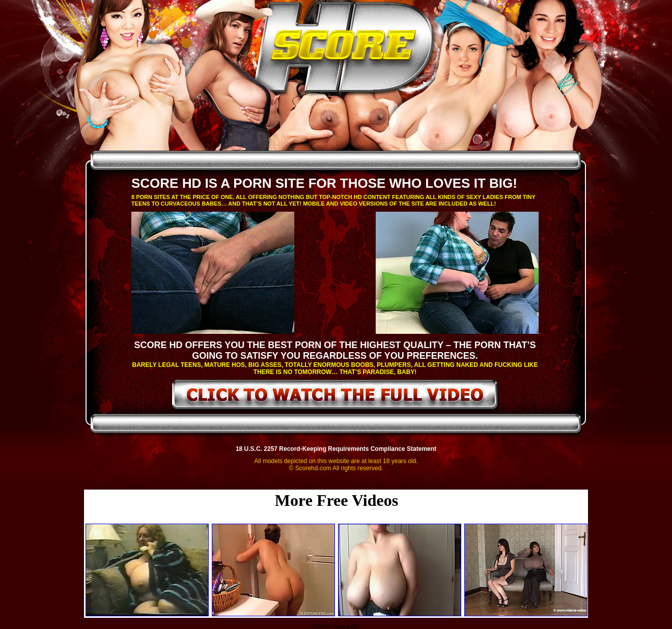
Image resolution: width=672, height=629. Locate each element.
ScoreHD (345, 50)
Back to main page (336, 626)
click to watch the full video (335, 396)
